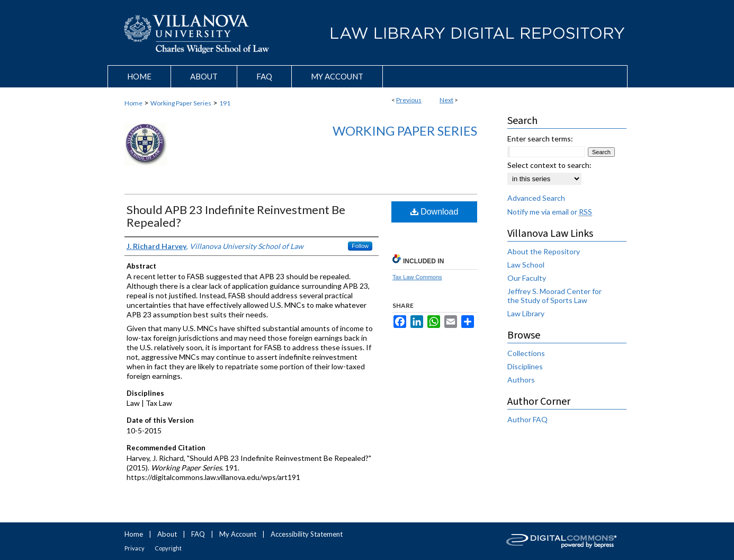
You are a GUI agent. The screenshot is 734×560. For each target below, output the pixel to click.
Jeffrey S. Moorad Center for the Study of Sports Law (554, 296)
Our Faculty (527, 278)
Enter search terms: (540, 139)
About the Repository (544, 251)
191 (225, 103)
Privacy (135, 548)
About (167, 534)
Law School (526, 265)
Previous (409, 100)
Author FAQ (527, 419)
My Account (238, 534)
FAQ (198, 534)
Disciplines (525, 366)
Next (446, 100)
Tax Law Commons (417, 277)
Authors (521, 380)
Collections (526, 353)
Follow (360, 246)
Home (133, 103)
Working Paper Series (181, 103)
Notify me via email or (550, 212)
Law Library (526, 313)
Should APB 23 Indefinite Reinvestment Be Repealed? (236, 216)
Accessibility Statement (307, 534)
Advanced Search (536, 198)
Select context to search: (549, 165)
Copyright (168, 548)
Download (435, 212)
